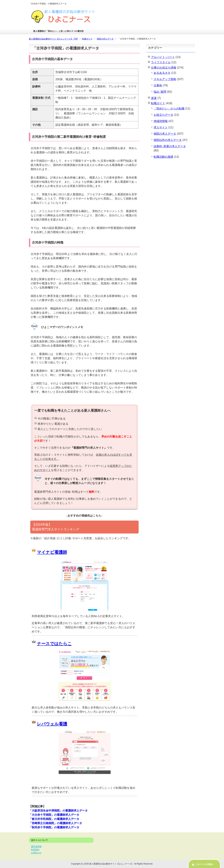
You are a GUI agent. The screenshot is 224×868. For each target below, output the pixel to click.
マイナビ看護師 (52, 552)
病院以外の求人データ (168, 140)
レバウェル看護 (52, 724)
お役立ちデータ (163, 115)
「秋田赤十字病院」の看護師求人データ (54, 827)
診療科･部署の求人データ (170, 146)
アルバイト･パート (163, 57)
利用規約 (35, 850)
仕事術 (158, 85)
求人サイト (161, 127)
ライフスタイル (161, 62)
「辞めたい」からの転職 (169, 108)
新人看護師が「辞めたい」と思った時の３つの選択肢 (58, 31)
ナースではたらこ (54, 644)
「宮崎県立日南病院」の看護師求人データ (55, 823)
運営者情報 (36, 846)
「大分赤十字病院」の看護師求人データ (54, 815)
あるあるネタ (162, 73)
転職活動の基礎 (163, 157)
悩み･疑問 (160, 92)
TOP (53, 39)
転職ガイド (158, 103)
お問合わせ (36, 853)
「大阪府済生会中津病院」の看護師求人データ (58, 811)
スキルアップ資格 (165, 79)
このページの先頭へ (205, 864)
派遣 (154, 98)
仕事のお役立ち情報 (164, 68)
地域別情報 (161, 121)
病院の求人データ (165, 134)
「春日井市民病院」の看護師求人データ (54, 819)
